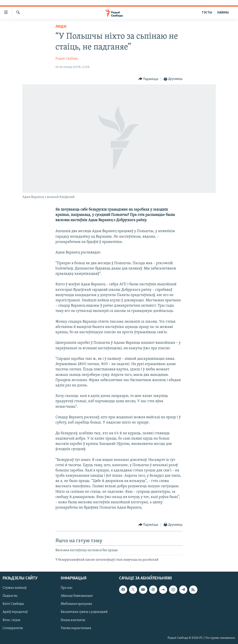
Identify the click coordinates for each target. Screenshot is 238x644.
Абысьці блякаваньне (77, 596)
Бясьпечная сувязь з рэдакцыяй (84, 612)
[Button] (148, 79)
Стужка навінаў (15, 588)
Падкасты (10, 596)
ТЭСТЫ (207, 13)
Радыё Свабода (67, 59)
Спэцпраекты (13, 628)
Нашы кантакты (73, 620)
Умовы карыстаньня (76, 628)
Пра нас (67, 588)
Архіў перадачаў (15, 612)
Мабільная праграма (76, 604)
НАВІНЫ (223, 13)
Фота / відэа (11, 620)
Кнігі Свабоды (13, 604)
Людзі (61, 27)
